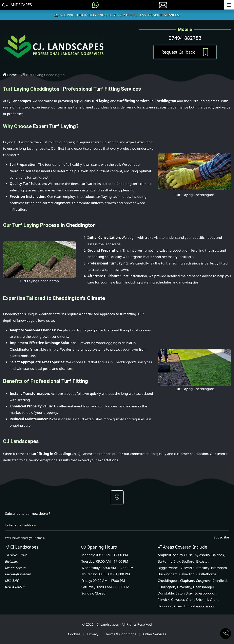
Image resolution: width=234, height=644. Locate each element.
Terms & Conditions (121, 634)
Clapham (187, 581)
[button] (117, 497)
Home (10, 75)
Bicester (202, 561)
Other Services (155, 634)
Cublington (166, 587)
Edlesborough (205, 593)
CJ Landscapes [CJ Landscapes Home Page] (17, 5)
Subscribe (221, 537)
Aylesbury (202, 555)
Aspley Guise (183, 555)
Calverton (187, 574)
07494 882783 (185, 38)
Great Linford (185, 606)
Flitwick (164, 600)
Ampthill (164, 555)
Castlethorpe (206, 574)
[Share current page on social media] (226, 634)
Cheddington (168, 581)
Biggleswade (168, 568)
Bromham (219, 568)
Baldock (218, 555)
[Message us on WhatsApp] (95, 5)
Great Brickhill (197, 600)
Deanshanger (203, 587)
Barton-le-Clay (169, 561)
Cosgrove (203, 581)
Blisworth (187, 568)
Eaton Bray (184, 593)
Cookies (74, 634)
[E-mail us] (163, 5)
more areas (205, 606)
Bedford (188, 561)
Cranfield (220, 581)
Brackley (203, 568)
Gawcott (178, 600)
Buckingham (168, 574)
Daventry (184, 587)
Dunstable (166, 593)
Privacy (93, 634)
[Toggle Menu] (229, 5)
